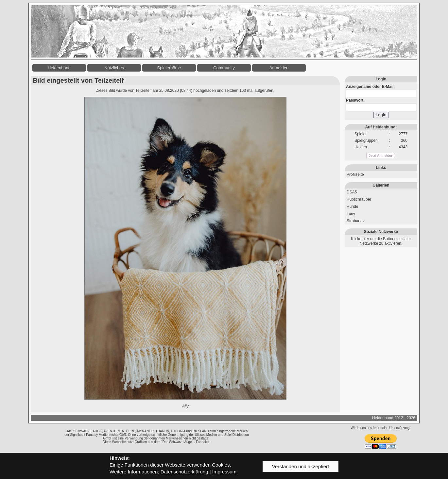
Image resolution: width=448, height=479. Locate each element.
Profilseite (355, 174)
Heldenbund (59, 68)
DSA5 (352, 192)
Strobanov (356, 221)
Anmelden (279, 68)
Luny (351, 214)
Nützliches (114, 68)
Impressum (224, 472)
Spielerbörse (169, 68)
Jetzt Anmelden (381, 156)
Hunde (352, 206)
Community (224, 68)
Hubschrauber (359, 199)
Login (381, 115)
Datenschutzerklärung (184, 472)
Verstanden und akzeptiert (301, 466)
